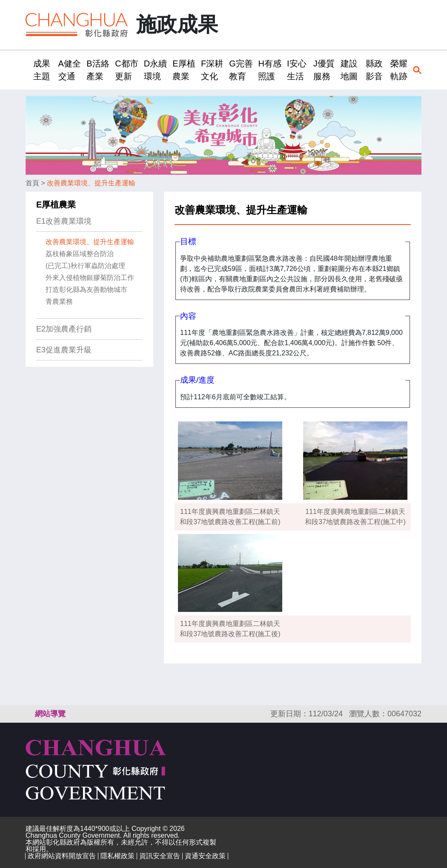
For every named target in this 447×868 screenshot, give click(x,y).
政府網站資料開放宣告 (62, 856)
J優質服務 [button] (324, 70)
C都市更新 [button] (126, 70)
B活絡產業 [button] (98, 70)
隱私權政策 (117, 856)
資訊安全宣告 (160, 856)
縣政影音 (374, 70)
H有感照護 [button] (269, 70)
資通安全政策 (205, 856)
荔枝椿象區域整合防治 (80, 254)
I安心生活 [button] (297, 70)
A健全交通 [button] (70, 70)
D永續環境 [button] (155, 70)
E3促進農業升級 (64, 350)
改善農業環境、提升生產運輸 (91, 183)
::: (28, 70)
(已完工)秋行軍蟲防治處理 (85, 266)
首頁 (32, 183)
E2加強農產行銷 (64, 329)
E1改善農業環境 (64, 221)
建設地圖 (349, 70)
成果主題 (42, 70)
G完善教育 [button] (241, 70)
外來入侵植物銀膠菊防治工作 (90, 278)
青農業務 (59, 301)
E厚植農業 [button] (184, 70)
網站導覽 (50, 714)
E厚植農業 (56, 205)
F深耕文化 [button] (212, 70)
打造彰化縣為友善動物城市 (86, 290)
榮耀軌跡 (399, 70)
